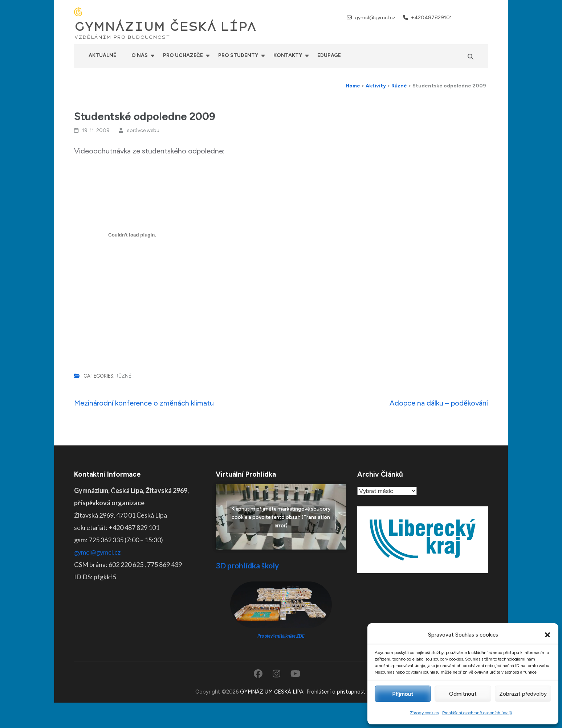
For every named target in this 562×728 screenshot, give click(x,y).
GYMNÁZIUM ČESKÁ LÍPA (165, 27)
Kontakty (288, 55)
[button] (547, 635)
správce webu (143, 130)
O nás (140, 55)
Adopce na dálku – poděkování (439, 403)
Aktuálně (102, 55)
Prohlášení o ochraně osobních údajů (477, 713)
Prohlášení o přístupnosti (337, 692)
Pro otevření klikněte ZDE (281, 636)
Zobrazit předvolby (523, 694)
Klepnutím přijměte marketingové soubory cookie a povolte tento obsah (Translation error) (281, 517)
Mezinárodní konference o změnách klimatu (144, 403)
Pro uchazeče (183, 55)
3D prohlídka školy (247, 565)
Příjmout (403, 694)
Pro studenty (238, 55)
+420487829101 (431, 18)
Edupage (329, 55)
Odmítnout (463, 694)
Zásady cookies (424, 713)
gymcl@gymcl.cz (375, 18)
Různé (123, 376)
